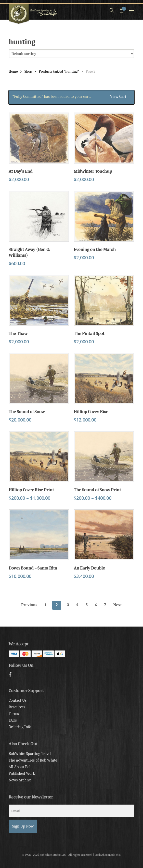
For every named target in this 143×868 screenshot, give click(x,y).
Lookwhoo (101, 855)
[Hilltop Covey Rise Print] (39, 457)
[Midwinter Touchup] (104, 138)
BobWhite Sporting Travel (30, 754)
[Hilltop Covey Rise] (104, 378)
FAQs (13, 720)
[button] (132, 10)
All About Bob (20, 767)
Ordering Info (20, 727)
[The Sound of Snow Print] (104, 457)
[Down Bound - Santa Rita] (39, 535)
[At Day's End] (39, 138)
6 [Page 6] (96, 605)
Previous (29, 605)
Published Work (22, 774)
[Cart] (121, 10)
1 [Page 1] (45, 605)
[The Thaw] (39, 300)
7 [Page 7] (105, 605)
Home (13, 71)
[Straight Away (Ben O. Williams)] (39, 216)
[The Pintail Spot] (104, 300)
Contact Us (18, 700)
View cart (118, 97)
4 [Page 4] (77, 605)
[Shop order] (72, 54)
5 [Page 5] (87, 605)
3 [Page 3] (68, 605)
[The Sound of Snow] (39, 378)
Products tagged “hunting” (59, 71)
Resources (17, 707)
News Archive (20, 780)
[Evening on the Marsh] (104, 216)
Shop (28, 71)
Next (118, 605)
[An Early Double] (104, 535)
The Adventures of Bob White (33, 760)
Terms (14, 714)
